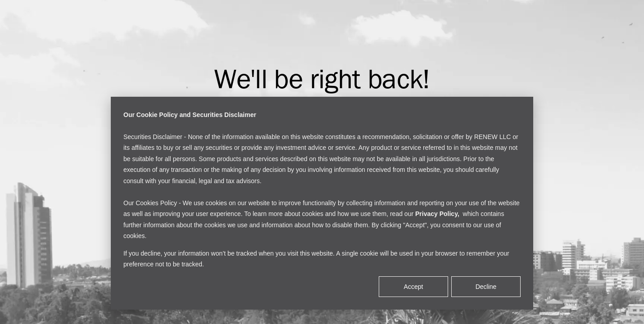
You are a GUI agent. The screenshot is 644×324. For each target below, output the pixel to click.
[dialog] (322, 203)
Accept (414, 287)
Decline (486, 287)
